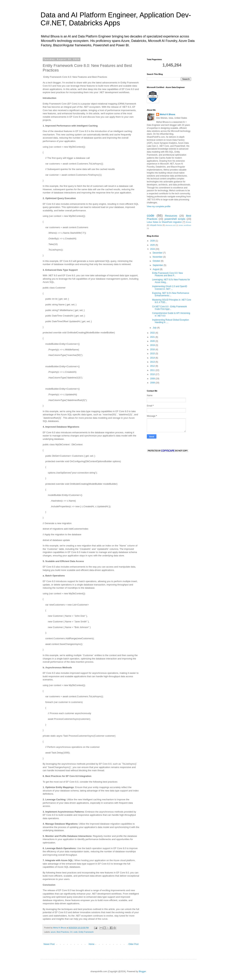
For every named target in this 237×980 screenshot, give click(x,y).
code (76, 932)
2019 (153, 345)
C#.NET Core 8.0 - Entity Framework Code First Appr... (170, 308)
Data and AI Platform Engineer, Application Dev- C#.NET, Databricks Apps (116, 19)
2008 (153, 383)
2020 (153, 341)
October (157, 261)
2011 (153, 370)
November (158, 257)
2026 (153, 241)
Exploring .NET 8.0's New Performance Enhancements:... (171, 294)
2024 (153, 249)
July (155, 328)
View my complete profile (159, 207)
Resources (171, 216)
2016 (153, 349)
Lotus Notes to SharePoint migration (164, 222)
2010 (153, 374)
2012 (153, 366)
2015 (153, 354)
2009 (153, 379)
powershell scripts (175, 219)
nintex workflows (185, 225)
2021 (153, 337)
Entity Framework (86, 932)
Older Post (133, 944)
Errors (189, 222)
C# (71, 932)
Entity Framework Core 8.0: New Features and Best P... (167, 274)
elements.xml (170, 225)
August (156, 269)
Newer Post (49, 944)
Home (92, 944)
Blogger (142, 971)
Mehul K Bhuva (167, 114)
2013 (153, 362)
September (158, 265)
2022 (153, 333)
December (158, 253)
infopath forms (156, 225)
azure (53, 932)
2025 (153, 245)
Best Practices (63, 932)
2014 (153, 358)
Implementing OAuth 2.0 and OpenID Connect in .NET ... (170, 288)
